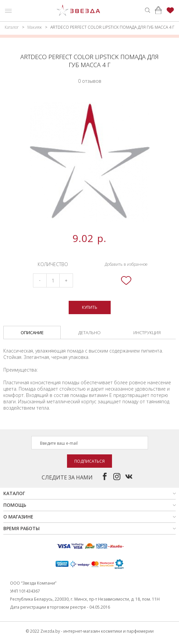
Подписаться (89, 461)
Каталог (12, 27)
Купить (90, 307)
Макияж (34, 27)
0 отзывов (90, 81)
